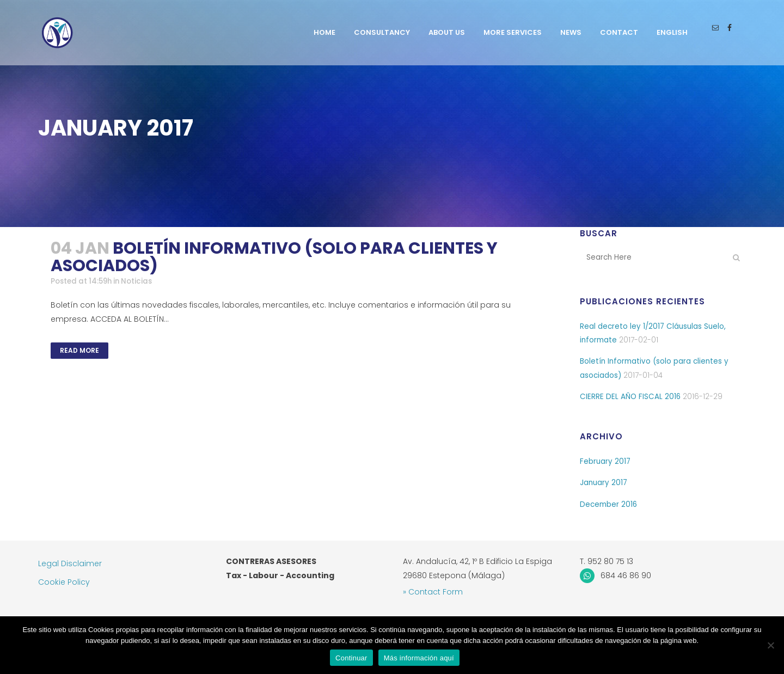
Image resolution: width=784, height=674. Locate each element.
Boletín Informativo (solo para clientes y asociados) (274, 257)
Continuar (351, 658)
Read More (79, 351)
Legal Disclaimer (70, 563)
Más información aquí (419, 658)
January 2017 (604, 485)
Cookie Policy (64, 582)
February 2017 (606, 463)
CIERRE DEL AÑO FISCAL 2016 (631, 398)
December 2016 (610, 507)
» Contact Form (433, 592)
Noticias (143, 281)
